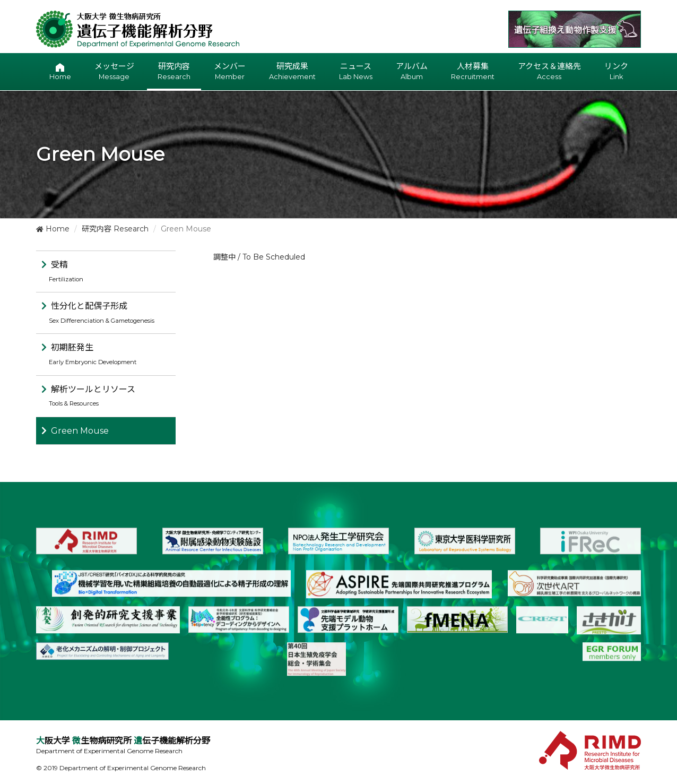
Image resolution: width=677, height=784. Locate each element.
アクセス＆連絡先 (549, 72)
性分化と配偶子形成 (98, 313)
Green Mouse (80, 431)
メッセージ (114, 72)
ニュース (356, 72)
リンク (616, 72)
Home (53, 229)
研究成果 (292, 72)
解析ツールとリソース (88, 396)
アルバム (412, 72)
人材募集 (473, 72)
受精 (62, 271)
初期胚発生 (89, 354)
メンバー (230, 72)
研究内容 (174, 72)
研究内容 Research (115, 229)
